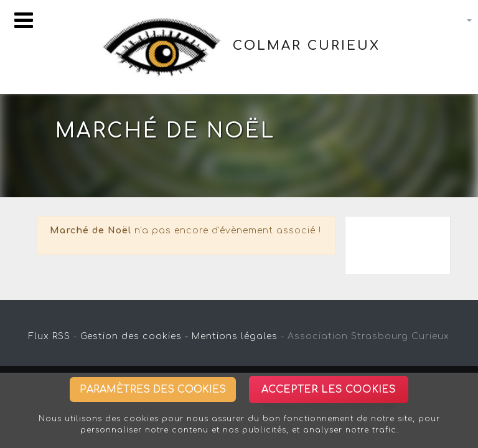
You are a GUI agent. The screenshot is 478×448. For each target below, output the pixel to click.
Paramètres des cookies (153, 390)
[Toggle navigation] (24, 20)
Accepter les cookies (329, 390)
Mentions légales (235, 336)
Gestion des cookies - (134, 336)
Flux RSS (49, 336)
